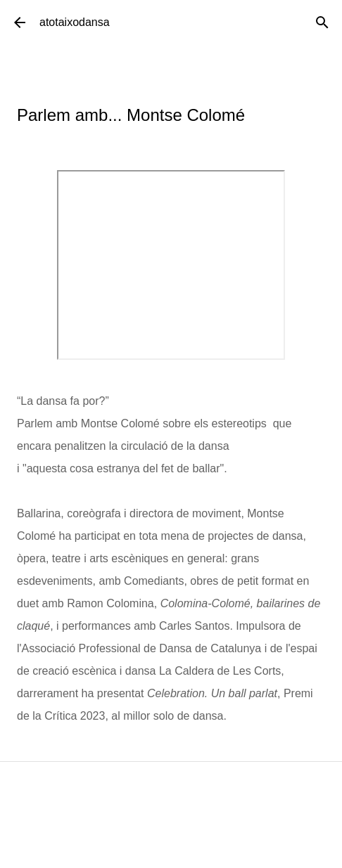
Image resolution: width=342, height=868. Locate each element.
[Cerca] (322, 22)
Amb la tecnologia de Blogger (171, 848)
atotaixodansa (75, 22)
